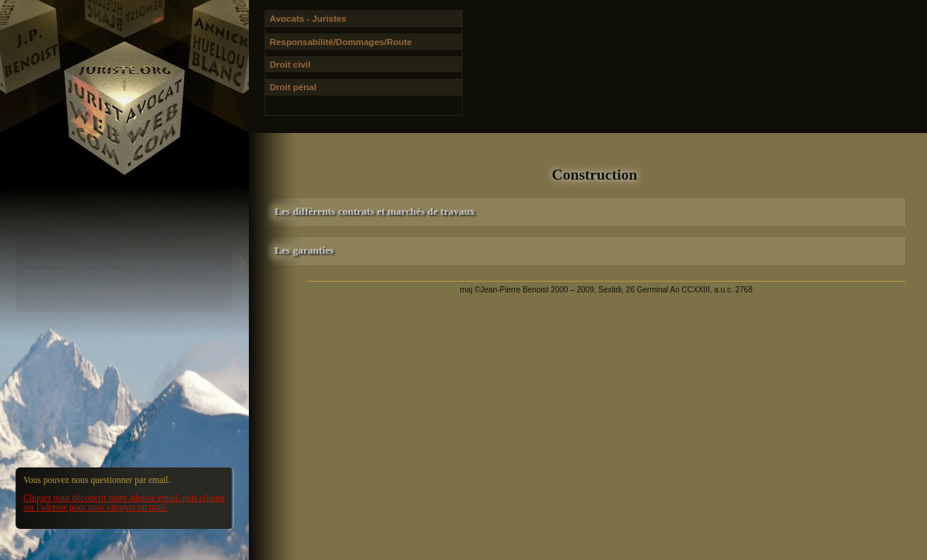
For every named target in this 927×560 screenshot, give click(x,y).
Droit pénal (293, 87)
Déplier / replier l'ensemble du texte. (89, 290)
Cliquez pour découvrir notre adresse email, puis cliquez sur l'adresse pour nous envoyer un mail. (124, 502)
